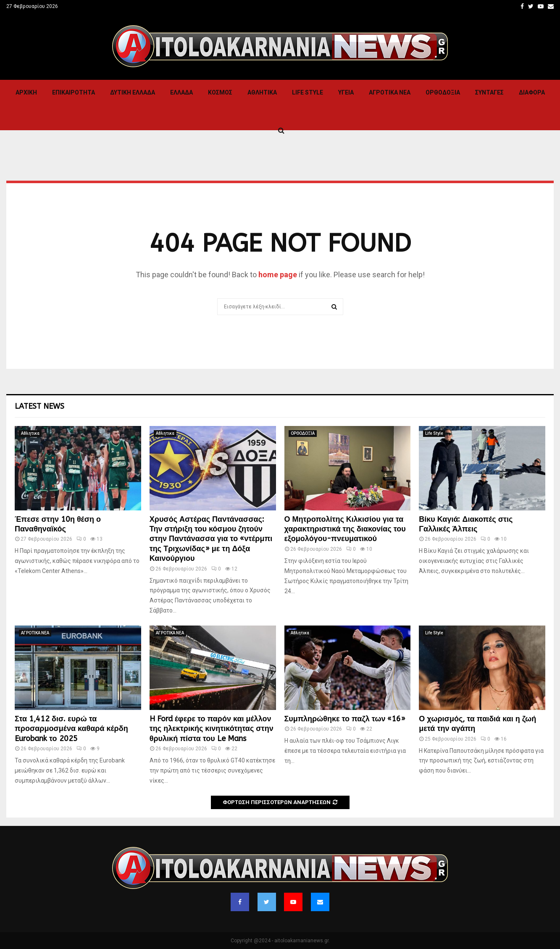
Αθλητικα (262, 92)
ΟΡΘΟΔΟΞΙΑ (443, 92)
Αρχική (26, 92)
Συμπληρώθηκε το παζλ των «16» (345, 719)
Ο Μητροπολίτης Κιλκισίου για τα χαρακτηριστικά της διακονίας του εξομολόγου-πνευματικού (345, 529)
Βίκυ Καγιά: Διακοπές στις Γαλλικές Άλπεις (466, 524)
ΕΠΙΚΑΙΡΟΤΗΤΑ (74, 92)
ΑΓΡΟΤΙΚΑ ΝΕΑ (390, 92)
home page (278, 275)
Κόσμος (220, 92)
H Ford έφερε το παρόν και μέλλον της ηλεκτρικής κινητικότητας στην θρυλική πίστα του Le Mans (212, 729)
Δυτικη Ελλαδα (133, 92)
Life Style (308, 92)
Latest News (39, 406)
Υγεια (346, 92)
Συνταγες (489, 92)
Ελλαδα (181, 92)
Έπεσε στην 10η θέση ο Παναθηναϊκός (58, 524)
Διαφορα (532, 92)
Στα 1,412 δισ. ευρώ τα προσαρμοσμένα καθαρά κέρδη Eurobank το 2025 (71, 729)
